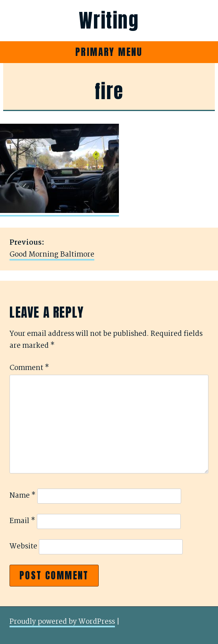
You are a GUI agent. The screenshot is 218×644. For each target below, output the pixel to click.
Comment (29, 368)
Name (23, 496)
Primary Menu (109, 52)
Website (23, 547)
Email (22, 521)
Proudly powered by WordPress (62, 622)
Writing (109, 21)
